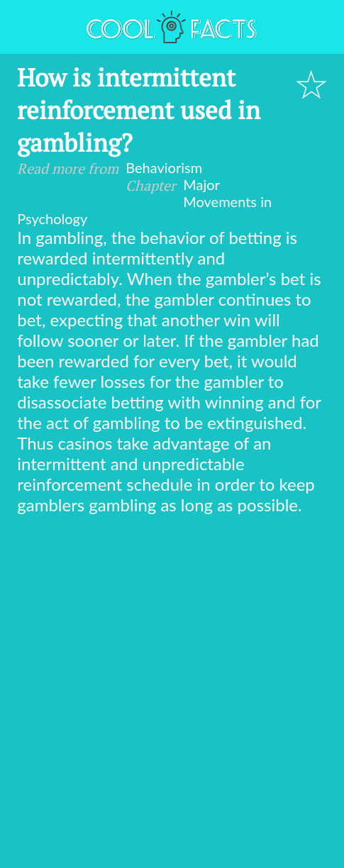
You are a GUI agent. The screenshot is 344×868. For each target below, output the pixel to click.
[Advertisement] (172, 694)
